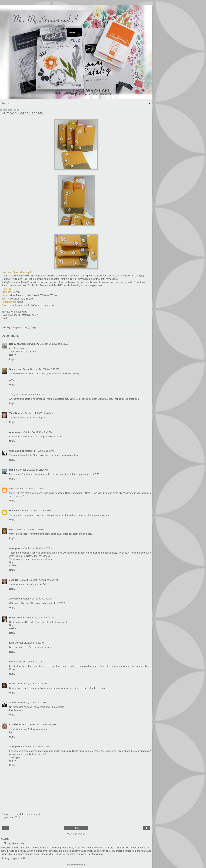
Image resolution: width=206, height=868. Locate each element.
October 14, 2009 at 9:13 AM (45, 369)
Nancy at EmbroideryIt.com (24, 344)
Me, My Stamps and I (15, 843)
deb (11, 662)
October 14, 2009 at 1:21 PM (28, 529)
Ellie (12, 643)
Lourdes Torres (18, 724)
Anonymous (16, 548)
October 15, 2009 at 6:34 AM (39, 618)
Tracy (12, 394)
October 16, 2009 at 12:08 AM (32, 684)
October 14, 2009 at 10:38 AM (40, 451)
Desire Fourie (17, 618)
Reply (12, 359)
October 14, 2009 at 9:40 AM (39, 413)
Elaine (13, 684)
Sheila (13, 703)
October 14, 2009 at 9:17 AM (31, 394)
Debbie (13, 470)
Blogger (82, 865)
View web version (76, 834)
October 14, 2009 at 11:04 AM (33, 470)
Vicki (12, 489)
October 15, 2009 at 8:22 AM (29, 643)
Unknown (14, 511)
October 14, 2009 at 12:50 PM (36, 511)
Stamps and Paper (19, 369)
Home (76, 828)
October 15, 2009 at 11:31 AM (29, 662)
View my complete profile (13, 858)
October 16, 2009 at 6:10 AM (31, 703)
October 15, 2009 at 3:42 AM (38, 599)
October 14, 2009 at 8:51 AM (54, 344)
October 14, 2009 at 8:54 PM (43, 580)
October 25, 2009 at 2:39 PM (38, 747)
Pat (11, 529)
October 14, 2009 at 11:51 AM (30, 489)
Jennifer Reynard (19, 580)
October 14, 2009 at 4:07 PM (38, 548)
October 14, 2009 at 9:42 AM (38, 432)
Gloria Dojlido (17, 451)
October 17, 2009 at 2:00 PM (41, 724)
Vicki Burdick (16, 413)
